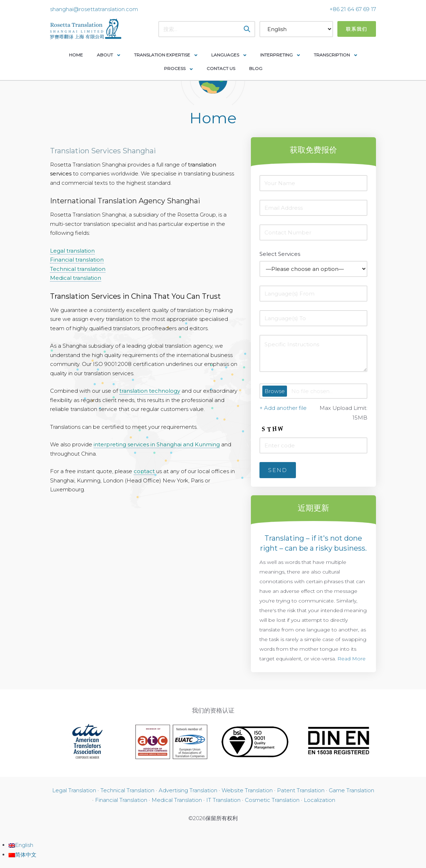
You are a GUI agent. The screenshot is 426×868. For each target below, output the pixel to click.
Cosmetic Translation (272, 800)
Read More (351, 659)
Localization (319, 800)
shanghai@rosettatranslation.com (94, 9)
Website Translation (247, 790)
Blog (256, 68)
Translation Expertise (162, 55)
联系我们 (357, 29)
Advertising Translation (188, 790)
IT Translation (223, 800)
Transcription (332, 55)
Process (175, 68)
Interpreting (276, 55)
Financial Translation (121, 800)
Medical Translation (177, 800)
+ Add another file (283, 408)
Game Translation (351, 790)
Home (76, 55)
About (105, 55)
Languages (225, 55)
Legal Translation (74, 790)
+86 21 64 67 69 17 (353, 9)
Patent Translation (301, 790)
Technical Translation (127, 790)
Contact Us (221, 68)
